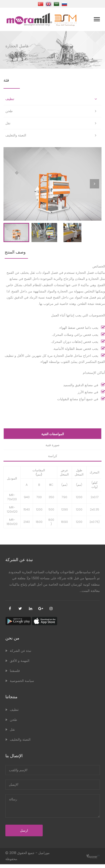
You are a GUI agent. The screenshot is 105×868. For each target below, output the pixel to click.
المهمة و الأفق (20, 665)
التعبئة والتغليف (16, 135)
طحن (9, 111)
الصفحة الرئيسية (28, 55)
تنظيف (10, 99)
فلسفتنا (15, 674)
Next (96, 188)
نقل (8, 123)
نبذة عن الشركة (21, 655)
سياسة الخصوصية (22, 684)
